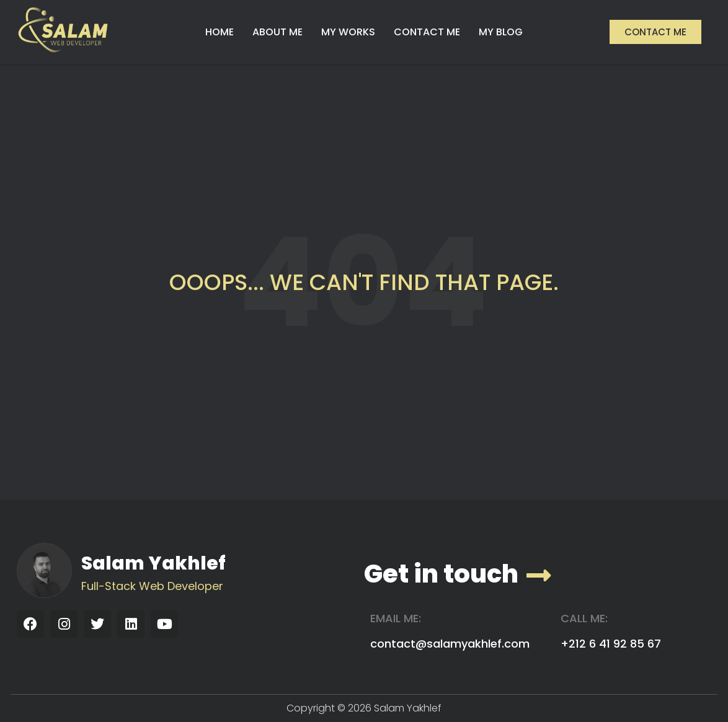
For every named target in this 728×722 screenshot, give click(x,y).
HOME (220, 32)
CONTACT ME (427, 32)
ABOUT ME (277, 32)
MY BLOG (501, 32)
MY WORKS (348, 32)
